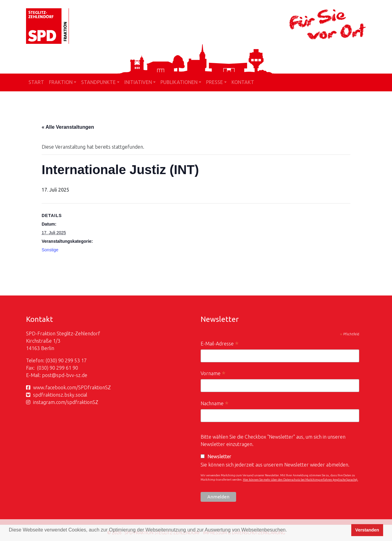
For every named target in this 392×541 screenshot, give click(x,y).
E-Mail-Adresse (220, 344)
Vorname (213, 374)
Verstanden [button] (367, 530)
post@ (49, 375)
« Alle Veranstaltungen (68, 127)
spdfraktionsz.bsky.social (60, 395)
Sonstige (50, 250)
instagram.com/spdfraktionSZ (66, 402)
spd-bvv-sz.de (72, 375)
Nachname (215, 404)
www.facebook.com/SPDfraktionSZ (72, 387)
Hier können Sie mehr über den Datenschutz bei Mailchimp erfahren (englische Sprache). (300, 480)
